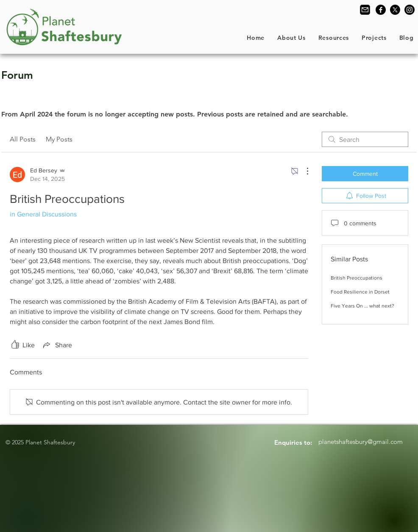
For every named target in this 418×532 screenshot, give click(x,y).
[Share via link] (57, 345)
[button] (291, 38)
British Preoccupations (357, 278)
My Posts (59, 139)
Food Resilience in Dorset (360, 292)
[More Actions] (303, 171)
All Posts (23, 139)
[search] (365, 139)
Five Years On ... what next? (362, 306)
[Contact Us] (365, 10)
